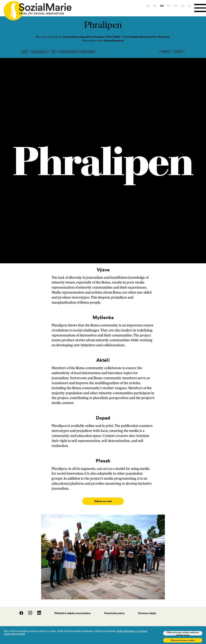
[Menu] (200, 8)
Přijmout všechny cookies (183, 640)
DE (148, 6)
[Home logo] (36, 9)
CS (161, 6)
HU (176, 6)
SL (189, 6)
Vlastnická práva (114, 609)
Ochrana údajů (147, 609)
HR (168, 6)
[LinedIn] (37, 610)
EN (154, 6)
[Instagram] (28, 610)
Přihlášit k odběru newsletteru (73, 609)
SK (182, 6)
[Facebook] (19, 610)
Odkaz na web (103, 501)
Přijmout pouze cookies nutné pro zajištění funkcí (183, 633)
